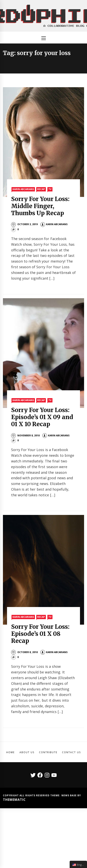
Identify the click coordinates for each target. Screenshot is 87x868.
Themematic (14, 800)
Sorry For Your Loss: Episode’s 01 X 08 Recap (40, 634)
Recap (41, 189)
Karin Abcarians (23, 189)
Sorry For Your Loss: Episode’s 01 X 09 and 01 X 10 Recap (42, 417)
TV (50, 189)
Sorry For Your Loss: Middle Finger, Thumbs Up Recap (40, 206)
